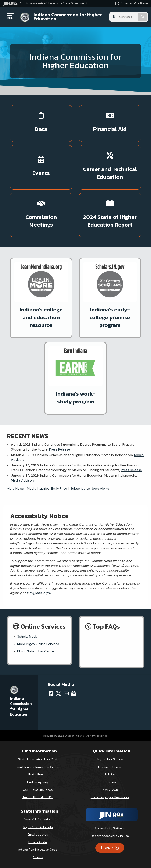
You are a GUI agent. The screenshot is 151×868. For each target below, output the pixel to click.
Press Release (60, 449)
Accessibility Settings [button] (110, 828)
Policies (110, 774)
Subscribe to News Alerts (90, 488)
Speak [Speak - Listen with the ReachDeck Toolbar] (109, 848)
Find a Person (38, 774)
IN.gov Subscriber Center (36, 651)
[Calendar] (73, 693)
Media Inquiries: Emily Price (47, 488)
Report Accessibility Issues (110, 836)
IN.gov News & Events (38, 827)
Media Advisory (23, 480)
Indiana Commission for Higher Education (68, 17)
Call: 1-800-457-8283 (38, 790)
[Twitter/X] (58, 693)
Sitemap (110, 782)
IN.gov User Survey (110, 759)
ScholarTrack (27, 636)
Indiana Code (38, 842)
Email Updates (38, 834)
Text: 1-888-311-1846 (38, 797)
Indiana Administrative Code (38, 850)
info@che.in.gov (38, 593)
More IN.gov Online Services (38, 644)
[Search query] (127, 17)
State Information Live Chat (38, 759)
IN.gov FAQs (110, 790)
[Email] (66, 693)
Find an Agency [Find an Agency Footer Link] (38, 782)
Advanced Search (110, 767)
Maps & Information (38, 819)
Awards (38, 857)
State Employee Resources (110, 797)
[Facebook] (51, 693)
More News (15, 488)
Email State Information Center (38, 767)
